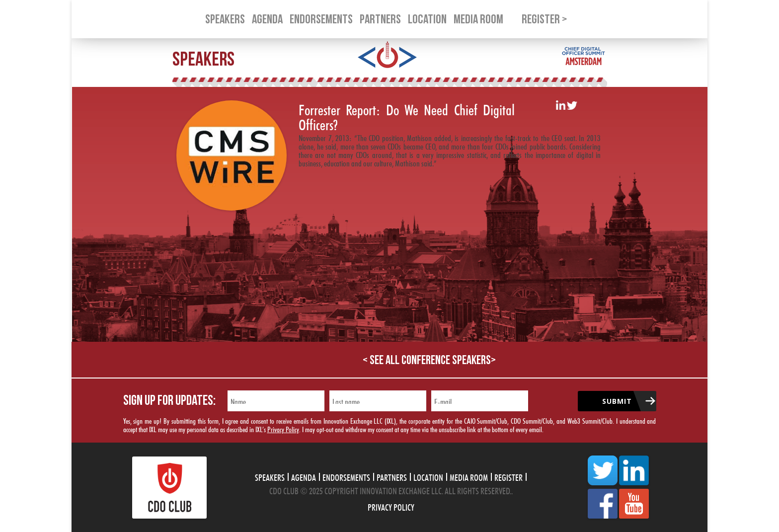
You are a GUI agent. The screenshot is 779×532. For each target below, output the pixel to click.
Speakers (270, 476)
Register (508, 476)
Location (428, 476)
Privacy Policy (283, 428)
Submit (617, 401)
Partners (392, 476)
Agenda (304, 476)
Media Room (469, 476)
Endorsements (346, 476)
